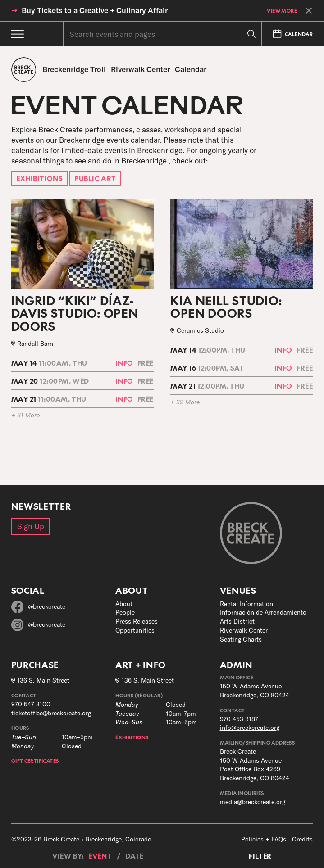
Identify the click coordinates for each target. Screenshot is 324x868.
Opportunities (135, 630)
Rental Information (246, 604)
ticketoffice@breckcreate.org (51, 713)
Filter (260, 856)
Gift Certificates (35, 760)
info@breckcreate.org (250, 728)
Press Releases (137, 621)
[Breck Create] (24, 70)
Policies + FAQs (264, 839)
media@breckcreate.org (253, 802)
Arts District (237, 621)
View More (282, 11)
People (125, 612)
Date (134, 856)
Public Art (95, 178)
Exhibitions (39, 178)
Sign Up (31, 526)
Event (100, 856)
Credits (302, 839)
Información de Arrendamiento (263, 612)
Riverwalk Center (244, 630)
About (124, 604)
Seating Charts (241, 639)
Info (124, 363)
